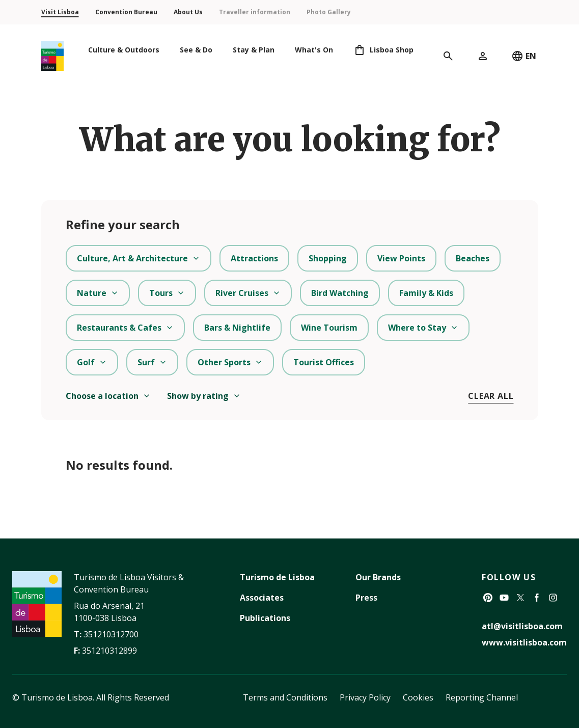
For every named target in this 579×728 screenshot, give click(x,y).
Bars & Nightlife (237, 328)
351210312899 (109, 651)
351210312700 (111, 634)
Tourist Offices (324, 362)
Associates (262, 598)
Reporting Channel (482, 697)
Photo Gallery (329, 12)
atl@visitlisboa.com (522, 626)
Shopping (328, 258)
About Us (188, 12)
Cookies (418, 697)
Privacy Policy (365, 697)
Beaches (473, 258)
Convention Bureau (126, 12)
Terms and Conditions (285, 697)
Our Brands (378, 577)
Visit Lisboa (60, 12)
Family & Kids (426, 293)
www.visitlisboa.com (524, 642)
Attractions (254, 258)
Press (366, 598)
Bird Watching (340, 293)
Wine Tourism (329, 328)
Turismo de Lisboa (277, 577)
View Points (401, 258)
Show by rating (204, 396)
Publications (265, 618)
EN (524, 56)
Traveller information (255, 12)
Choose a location (108, 396)
